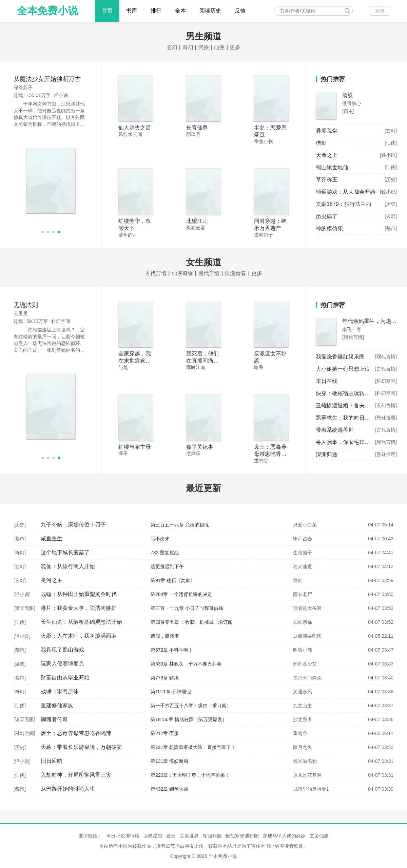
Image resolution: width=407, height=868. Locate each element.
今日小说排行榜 (123, 836)
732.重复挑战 (165, 553)
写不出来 (160, 539)
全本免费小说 (47, 11)
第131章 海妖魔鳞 (169, 761)
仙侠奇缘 (182, 273)
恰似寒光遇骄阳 (242, 836)
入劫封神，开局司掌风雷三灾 (76, 775)
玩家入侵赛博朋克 (62, 664)
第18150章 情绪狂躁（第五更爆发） (189, 719)
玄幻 (172, 47)
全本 (180, 11)
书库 (132, 11)
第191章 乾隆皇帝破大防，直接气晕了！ (193, 747)
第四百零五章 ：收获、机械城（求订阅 (192, 622)
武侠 (203, 47)
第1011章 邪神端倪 (171, 692)
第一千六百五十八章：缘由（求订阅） (191, 706)
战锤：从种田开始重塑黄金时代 (79, 594)
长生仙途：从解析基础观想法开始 (81, 622)
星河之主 (52, 580)
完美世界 (189, 836)
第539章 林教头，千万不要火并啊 (186, 664)
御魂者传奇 (54, 719)
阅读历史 (210, 11)
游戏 (20, 664)
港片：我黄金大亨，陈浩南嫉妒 (79, 608)
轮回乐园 (212, 836)
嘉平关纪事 (200, 447)
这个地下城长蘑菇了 (65, 552)
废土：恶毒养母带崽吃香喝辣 (270, 454)
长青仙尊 (197, 128)
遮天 (171, 836)
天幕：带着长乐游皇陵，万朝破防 (81, 747)
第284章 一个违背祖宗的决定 (181, 594)
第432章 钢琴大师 (169, 789)
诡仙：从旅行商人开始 (68, 566)
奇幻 (188, 47)
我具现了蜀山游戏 (62, 650)
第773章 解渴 (165, 678)
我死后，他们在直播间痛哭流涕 (202, 361)
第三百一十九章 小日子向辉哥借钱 (187, 608)
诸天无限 (24, 608)
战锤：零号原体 (60, 691)
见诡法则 (26, 305)
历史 (20, 525)
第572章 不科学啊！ (172, 650)
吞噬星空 (153, 836)
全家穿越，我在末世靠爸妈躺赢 (135, 361)
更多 (235, 47)
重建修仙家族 (57, 705)
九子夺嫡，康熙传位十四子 (73, 525)
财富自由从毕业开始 (65, 678)
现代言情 (209, 273)
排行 (156, 11)
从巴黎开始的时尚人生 (68, 789)
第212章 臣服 (165, 733)
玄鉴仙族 (319, 836)
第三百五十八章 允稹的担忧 (180, 525)
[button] (43, 232)
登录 (380, 11)
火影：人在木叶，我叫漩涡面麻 (79, 636)
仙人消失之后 (135, 128)
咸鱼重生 (52, 538)
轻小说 (22, 594)
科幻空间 (24, 733)
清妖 (348, 95)
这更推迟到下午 (167, 566)
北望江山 (197, 221)
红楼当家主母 (135, 447)
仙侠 (219, 47)
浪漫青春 (235, 273)
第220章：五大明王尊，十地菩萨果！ (190, 775)
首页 (107, 11)
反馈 (240, 11)
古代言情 (156, 273)
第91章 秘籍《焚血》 (173, 580)
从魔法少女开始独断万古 (47, 79)
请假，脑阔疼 (165, 636)
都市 (20, 539)
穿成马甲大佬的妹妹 (284, 836)
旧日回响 (52, 761)
